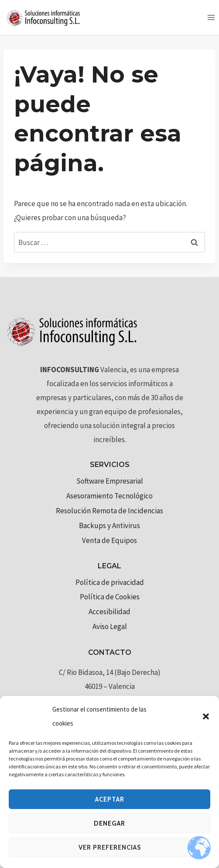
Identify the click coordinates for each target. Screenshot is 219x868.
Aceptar (110, 799)
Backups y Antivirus (109, 526)
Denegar (109, 823)
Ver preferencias (110, 847)
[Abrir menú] (211, 17)
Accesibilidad (109, 612)
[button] (206, 716)
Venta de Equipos (109, 540)
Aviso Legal (110, 626)
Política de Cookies (110, 597)
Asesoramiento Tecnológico (109, 496)
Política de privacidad (110, 582)
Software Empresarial (110, 481)
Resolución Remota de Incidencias (109, 511)
